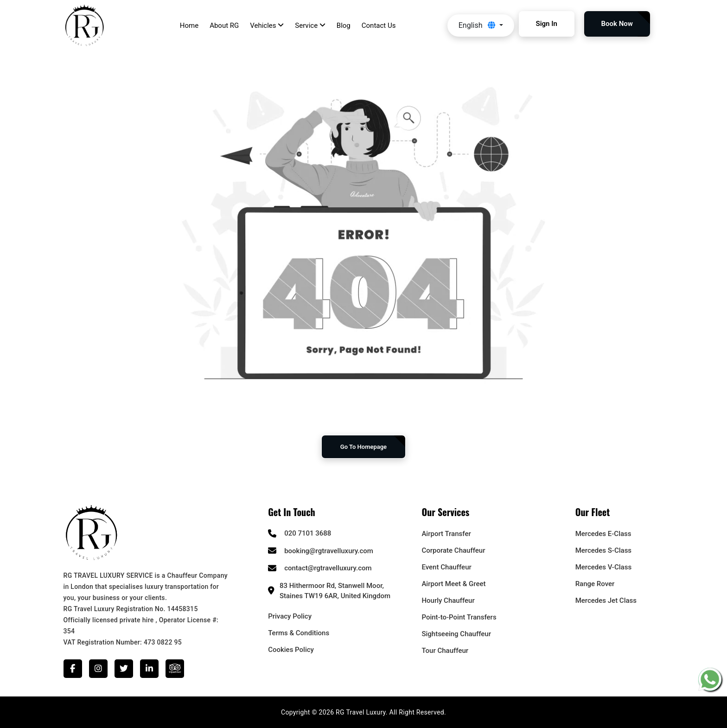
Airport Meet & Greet (453, 584)
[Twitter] (124, 669)
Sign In (547, 24)
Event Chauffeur (446, 567)
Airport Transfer (446, 534)
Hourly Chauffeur (448, 600)
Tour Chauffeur (445, 651)
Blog (344, 26)
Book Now (617, 24)
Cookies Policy (291, 650)
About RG (224, 26)
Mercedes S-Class (603, 550)
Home (189, 26)
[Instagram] (98, 669)
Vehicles (267, 26)
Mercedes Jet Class (606, 600)
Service (310, 26)
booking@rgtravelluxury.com (329, 551)
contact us (379, 26)
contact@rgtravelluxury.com (328, 568)
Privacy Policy (290, 616)
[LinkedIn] (149, 669)
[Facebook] (73, 669)
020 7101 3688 (308, 533)
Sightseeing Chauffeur (456, 634)
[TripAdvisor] (175, 669)
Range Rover (595, 584)
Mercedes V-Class (603, 567)
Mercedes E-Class (603, 534)
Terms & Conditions (299, 633)
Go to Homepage (363, 447)
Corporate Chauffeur (453, 550)
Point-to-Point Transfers (459, 617)
